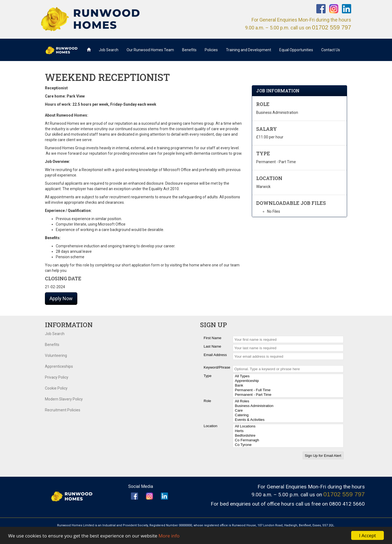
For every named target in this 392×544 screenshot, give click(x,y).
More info (169, 536)
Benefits (189, 50)
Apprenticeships (59, 366)
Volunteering (56, 355)
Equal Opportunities (296, 50)
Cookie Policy (56, 388)
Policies (211, 50)
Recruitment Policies (63, 410)
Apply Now (61, 298)
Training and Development (249, 50)
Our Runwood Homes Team (150, 50)
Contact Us (331, 50)
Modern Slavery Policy (64, 399)
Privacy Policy (57, 377)
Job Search (109, 50)
